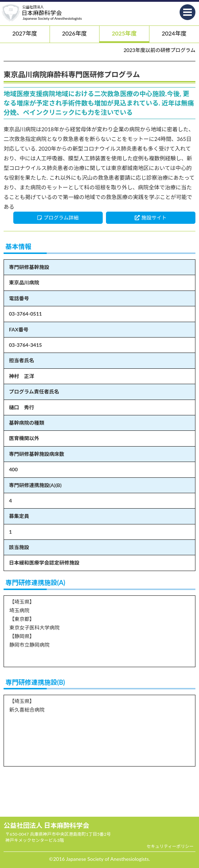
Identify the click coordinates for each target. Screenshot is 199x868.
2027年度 (25, 33)
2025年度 (124, 33)
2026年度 (75, 33)
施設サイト (151, 218)
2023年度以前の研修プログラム (159, 50)
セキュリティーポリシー (170, 846)
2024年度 (174, 33)
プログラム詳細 (58, 218)
